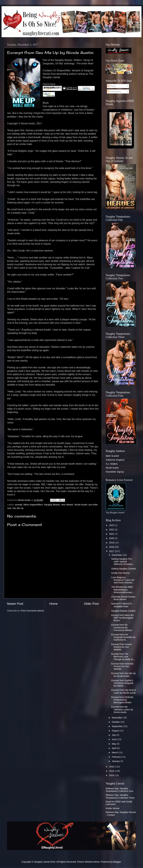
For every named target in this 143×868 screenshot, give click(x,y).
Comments (114, 91)
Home (54, 604)
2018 (112, 547)
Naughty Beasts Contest (123, 611)
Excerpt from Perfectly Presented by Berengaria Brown (122, 700)
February (117, 757)
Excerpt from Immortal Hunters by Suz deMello (122, 666)
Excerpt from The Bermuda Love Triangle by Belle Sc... (123, 657)
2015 (112, 771)
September (118, 726)
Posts (112, 86)
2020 (112, 538)
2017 (112, 551)
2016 (112, 767)
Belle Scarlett (112, 456)
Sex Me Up (18, 508)
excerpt (19, 505)
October (116, 722)
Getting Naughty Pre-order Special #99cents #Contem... (123, 562)
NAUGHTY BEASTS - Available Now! (122, 605)
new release (67, 505)
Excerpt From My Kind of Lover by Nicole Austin (124, 691)
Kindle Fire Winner (120, 573)
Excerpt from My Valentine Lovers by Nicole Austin (122, 709)
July (114, 735)
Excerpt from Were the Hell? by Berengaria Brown (122, 618)
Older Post (91, 604)
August (116, 731)
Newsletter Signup (115, 472)
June (115, 739)
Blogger (117, 862)
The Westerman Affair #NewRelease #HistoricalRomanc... (123, 590)
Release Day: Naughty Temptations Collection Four (120, 790)
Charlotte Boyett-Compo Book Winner (123, 598)
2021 (112, 534)
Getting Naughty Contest (124, 569)
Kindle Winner (113, 808)
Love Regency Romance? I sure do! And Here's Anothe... (123, 580)
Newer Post (15, 604)
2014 (112, 775)
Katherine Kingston (115, 460)
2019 (112, 543)
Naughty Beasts (52, 505)
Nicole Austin (81, 505)
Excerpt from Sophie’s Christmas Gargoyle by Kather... (122, 683)
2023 (112, 525)
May (114, 744)
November (117, 718)
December (117, 555)
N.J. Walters (112, 464)
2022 (112, 530)
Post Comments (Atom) (32, 611)
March (115, 753)
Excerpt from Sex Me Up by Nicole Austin (123, 675)
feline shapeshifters (33, 505)
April (114, 748)
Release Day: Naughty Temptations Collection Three (120, 796)
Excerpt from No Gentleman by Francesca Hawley (122, 627)
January (116, 761)
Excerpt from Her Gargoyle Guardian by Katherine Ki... (123, 637)
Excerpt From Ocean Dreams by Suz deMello (122, 647)
